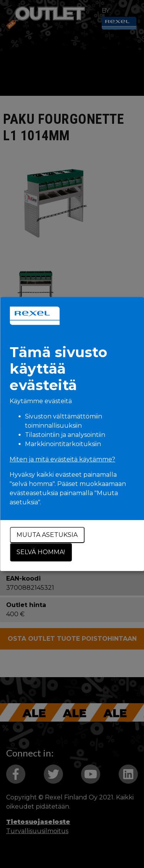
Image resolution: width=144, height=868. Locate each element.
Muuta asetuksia (47, 535)
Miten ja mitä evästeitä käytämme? (62, 459)
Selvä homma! (41, 552)
